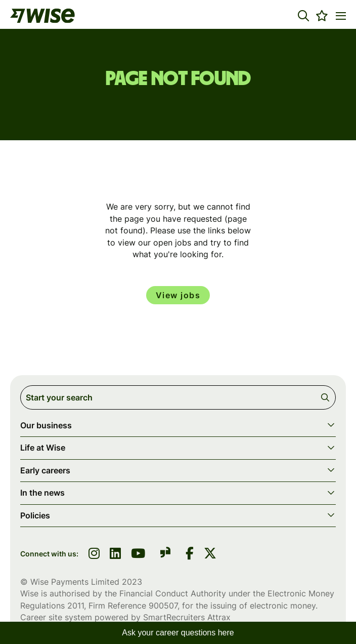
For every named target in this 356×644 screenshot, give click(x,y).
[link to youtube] (138, 554)
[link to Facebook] (190, 554)
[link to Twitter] (210, 554)
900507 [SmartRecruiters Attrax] (163, 606)
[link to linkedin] (115, 554)
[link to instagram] (94, 554)
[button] (303, 16)
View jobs (178, 295)
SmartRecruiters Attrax (187, 617)
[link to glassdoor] (165, 554)
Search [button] (327, 397)
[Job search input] (178, 397)
